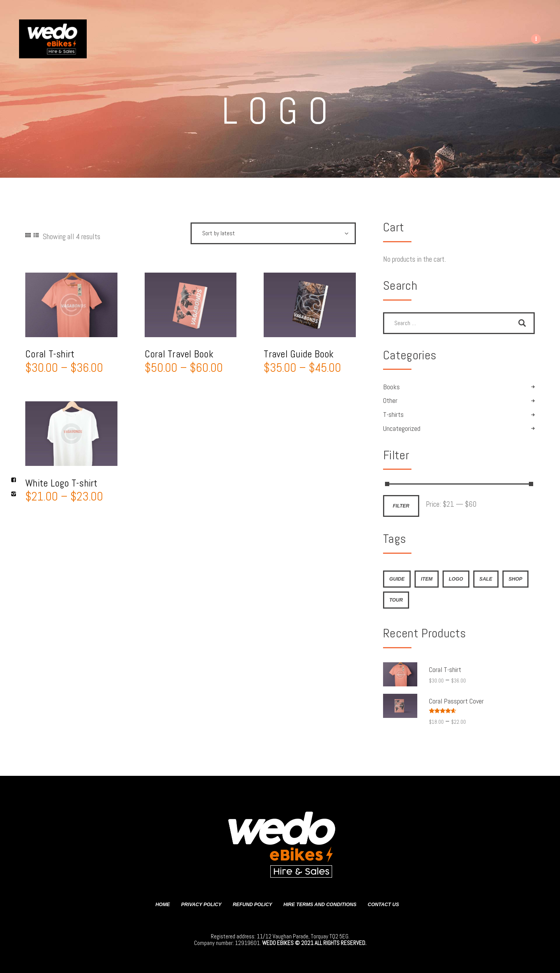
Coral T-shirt (50, 354)
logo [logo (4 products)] (456, 579)
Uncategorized (402, 429)
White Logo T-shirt (61, 483)
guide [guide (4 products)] (397, 579)
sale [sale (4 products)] (486, 579)
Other (390, 401)
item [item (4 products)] (427, 579)
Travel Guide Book (299, 354)
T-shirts (393, 415)
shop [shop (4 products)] (515, 579)
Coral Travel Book (179, 354)
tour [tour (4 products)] (396, 600)
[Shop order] (273, 233)
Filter (401, 506)
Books (391, 387)
